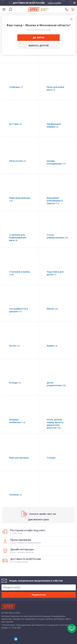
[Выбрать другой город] (39, 46)
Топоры (51, 458)
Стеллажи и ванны (20, 273)
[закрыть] (74, 3)
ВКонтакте (2, 639)
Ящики (52, 346)
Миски (52, 309)
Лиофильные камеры (54, 125)
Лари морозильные (20, 199)
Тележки (15, 495)
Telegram (16, 639)
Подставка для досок (55, 273)
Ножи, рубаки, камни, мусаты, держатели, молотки (55, 424)
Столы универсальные (57, 236)
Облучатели (17, 161)
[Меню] (4, 9)
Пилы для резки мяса (55, 88)
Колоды (15, 383)
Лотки (15, 346)
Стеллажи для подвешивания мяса (17, 238)
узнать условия (54, 3)
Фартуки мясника (19, 458)
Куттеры (15, 124)
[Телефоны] (67, 9)
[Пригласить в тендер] (72, 628)
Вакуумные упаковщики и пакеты (55, 201)
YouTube (8, 639)
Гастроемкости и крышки (18, 310)
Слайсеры (16, 87)
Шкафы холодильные (56, 162)
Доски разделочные (56, 384)
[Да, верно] (39, 38)
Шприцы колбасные (17, 421)
